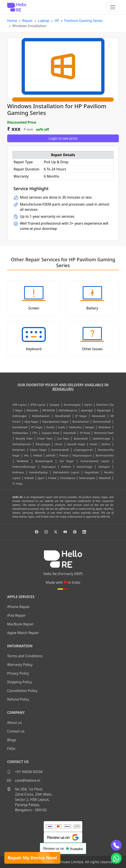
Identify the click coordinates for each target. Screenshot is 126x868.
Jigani (41, 478)
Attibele (29, 478)
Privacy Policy (18, 673)
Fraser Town (45, 439)
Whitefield (49, 410)
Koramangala (72, 405)
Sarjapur (55, 405)
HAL (27, 455)
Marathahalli (63, 416)
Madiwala (23, 461)
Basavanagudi (44, 461)
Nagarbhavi (92, 472)
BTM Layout (38, 405)
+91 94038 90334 (25, 772)
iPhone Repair (19, 607)
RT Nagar (37, 427)
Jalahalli (51, 455)
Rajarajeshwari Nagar (55, 422)
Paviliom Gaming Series (83, 21)
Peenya (64, 455)
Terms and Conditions (25, 656)
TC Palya (17, 484)
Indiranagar (20, 416)
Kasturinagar (85, 467)
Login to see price (63, 138)
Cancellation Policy (22, 691)
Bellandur (33, 410)
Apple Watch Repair (23, 633)
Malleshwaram (41, 416)
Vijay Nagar (31, 422)
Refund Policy (18, 699)
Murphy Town (24, 439)
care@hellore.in (24, 780)
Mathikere (105, 427)
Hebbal (37, 455)
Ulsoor (59, 444)
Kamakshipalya (39, 472)
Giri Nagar (67, 461)
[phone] (116, 845)
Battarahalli (81, 439)
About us (14, 723)
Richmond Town (104, 433)
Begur (19, 410)
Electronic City (105, 405)
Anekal (52, 478)
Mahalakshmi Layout (66, 472)
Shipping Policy (19, 682)
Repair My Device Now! (32, 858)
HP (57, 21)
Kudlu (62, 427)
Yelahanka (75, 427)
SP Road (85, 433)
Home (12, 21)
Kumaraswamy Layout (95, 461)
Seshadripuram (22, 444)
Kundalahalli (20, 427)
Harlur (88, 405)
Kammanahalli (60, 450)
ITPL (35, 433)
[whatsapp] (116, 858)
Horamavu (19, 450)
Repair (28, 21)
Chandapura (68, 478)
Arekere (66, 467)
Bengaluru (63, 389)
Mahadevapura (68, 410)
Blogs (12, 740)
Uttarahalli (70, 433)
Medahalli (105, 478)
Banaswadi (99, 416)
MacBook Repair (20, 624)
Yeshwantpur (20, 433)
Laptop (44, 21)
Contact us (16, 731)
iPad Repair (16, 615)
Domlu (51, 427)
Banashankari (81, 422)
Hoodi (93, 444)
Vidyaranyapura (82, 455)
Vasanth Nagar (76, 444)
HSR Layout (19, 405)
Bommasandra (105, 455)
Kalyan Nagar (38, 450)
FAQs (11, 749)
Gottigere (104, 467)
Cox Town (63, 439)
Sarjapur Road (50, 433)
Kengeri (90, 427)
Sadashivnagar (101, 439)
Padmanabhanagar (24, 467)
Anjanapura (49, 467)
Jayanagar (87, 410)
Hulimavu (18, 472)
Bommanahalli (102, 422)
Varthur (106, 444)
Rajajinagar (104, 410)
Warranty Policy (20, 665)
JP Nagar (81, 416)
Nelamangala (87, 478)
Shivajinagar (43, 444)
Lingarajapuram (83, 450)
